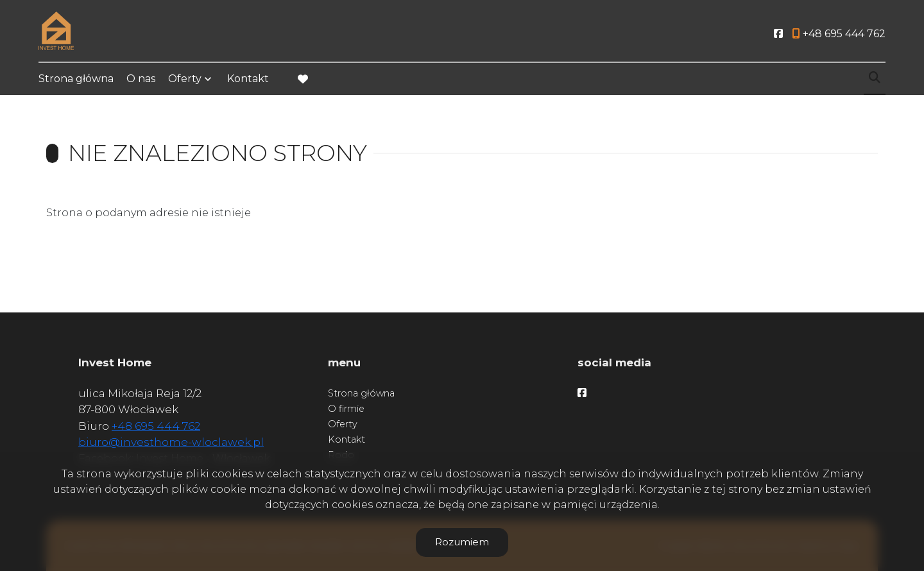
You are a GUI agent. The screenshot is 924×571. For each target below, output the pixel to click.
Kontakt (248, 79)
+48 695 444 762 (156, 426)
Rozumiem (462, 542)
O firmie (346, 409)
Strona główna (76, 79)
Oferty (185, 79)
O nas (141, 79)
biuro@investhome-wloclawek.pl (171, 442)
